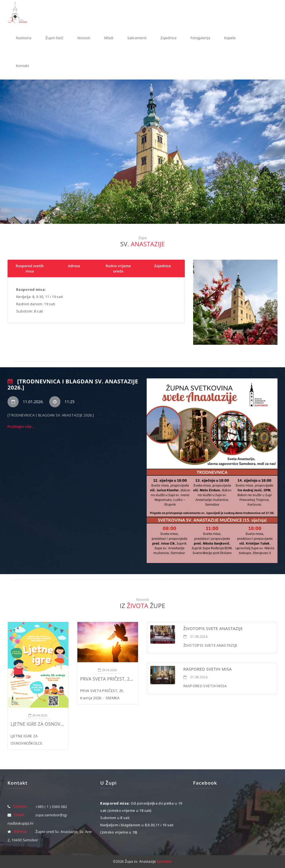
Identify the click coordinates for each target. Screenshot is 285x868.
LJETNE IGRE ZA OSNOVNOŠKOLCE (47, 724)
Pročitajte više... (21, 426)
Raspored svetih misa (30, 268)
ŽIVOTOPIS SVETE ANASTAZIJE (213, 628)
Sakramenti (137, 38)
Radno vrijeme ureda (118, 268)
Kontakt (22, 66)
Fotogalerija (200, 38)
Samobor (164, 861)
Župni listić (54, 38)
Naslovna (24, 38)
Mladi (109, 38)
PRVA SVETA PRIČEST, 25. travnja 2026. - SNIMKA (134, 679)
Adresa (74, 266)
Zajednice (168, 38)
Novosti (84, 38)
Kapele (230, 38)
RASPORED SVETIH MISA (208, 669)
